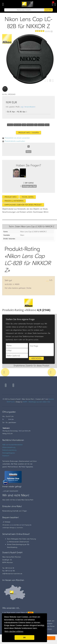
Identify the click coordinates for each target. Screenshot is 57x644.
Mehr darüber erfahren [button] (14, 631)
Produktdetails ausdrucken (14, 141)
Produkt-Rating (19, 310)
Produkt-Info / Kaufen (28, 133)
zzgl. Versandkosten (28, 107)
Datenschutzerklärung (9, 450)
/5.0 (47, 31)
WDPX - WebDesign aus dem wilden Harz (37, 402)
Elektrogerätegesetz (9, 453)
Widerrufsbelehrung (9, 447)
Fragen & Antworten (14, 201)
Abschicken (36, 358)
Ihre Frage (41, 350)
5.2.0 (13, 402)
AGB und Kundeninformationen (13, 445)
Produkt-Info (11, 197)
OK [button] (24, 638)
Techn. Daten (28, 197)
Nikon (28, 152)
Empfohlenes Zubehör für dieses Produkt (23, 205)
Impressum (6, 456)
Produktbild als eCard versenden (16, 138)
